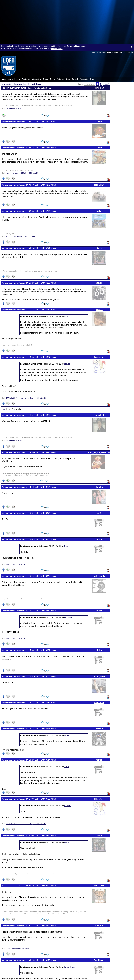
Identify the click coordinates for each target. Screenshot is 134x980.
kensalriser (99, 357)
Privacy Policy (57, 49)
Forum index (6, 84)
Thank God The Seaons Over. (16, 564)
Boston (99, 539)
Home (3, 79)
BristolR (99, 729)
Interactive (37, 79)
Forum (17, 79)
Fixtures (60, 79)
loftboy (99, 211)
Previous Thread (21, 84)
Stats (68, 79)
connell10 (99, 88)
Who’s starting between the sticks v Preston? (22, 236)
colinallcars (99, 185)
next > (107, 84)
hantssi (99, 760)
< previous (90, 84)
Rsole (99, 248)
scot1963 (99, 121)
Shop (92, 79)
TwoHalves (99, 960)
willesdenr (99, 702)
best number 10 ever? (14, 108)
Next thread (36, 84)
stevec (99, 283)
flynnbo (99, 487)
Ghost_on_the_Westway (98, 452)
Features (26, 79)
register (103, 52)
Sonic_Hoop (99, 676)
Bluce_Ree (99, 886)
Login (3, 409)
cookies (47, 46)
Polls (52, 79)
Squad (75, 79)
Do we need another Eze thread (17, 948)
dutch (99, 650)
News (10, 79)
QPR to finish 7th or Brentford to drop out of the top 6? (26, 398)
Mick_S (99, 310)
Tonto (99, 148)
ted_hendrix (99, 576)
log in (95, 52)
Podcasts (84, 79)
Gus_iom (99, 926)
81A (99, 513)
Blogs (46, 79)
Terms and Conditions (76, 46)
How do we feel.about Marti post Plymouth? (22, 173)
